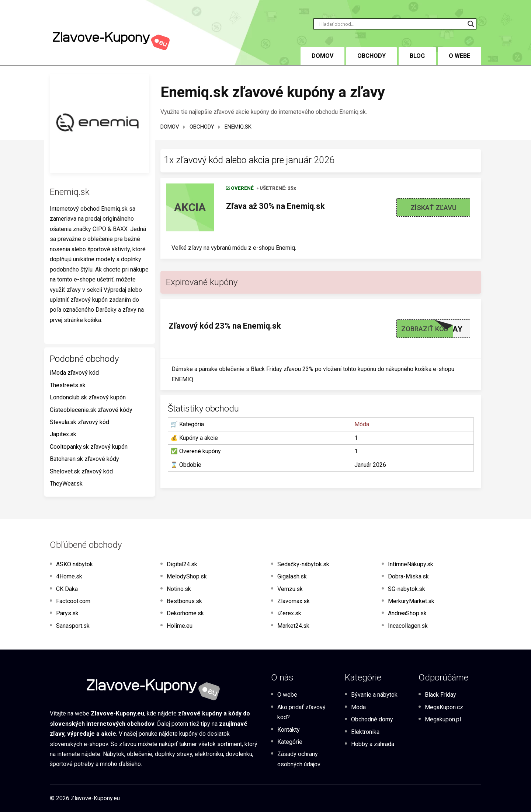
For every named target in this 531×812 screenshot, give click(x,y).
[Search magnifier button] (471, 24)
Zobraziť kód (425, 329)
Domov (170, 127)
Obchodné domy (372, 719)
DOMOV (322, 56)
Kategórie (290, 742)
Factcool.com (73, 601)
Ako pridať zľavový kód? (301, 712)
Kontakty (289, 730)
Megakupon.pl (443, 719)
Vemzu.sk (290, 589)
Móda (362, 424)
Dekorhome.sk (185, 613)
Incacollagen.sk (408, 626)
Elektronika (365, 732)
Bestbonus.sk (184, 601)
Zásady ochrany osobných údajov (299, 759)
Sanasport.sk (73, 626)
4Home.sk (69, 576)
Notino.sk (179, 589)
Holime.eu (180, 626)
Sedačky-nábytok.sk (303, 564)
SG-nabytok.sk (407, 589)
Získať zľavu (433, 208)
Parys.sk (67, 613)
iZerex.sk (289, 613)
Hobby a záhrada (373, 744)
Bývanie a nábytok (374, 695)
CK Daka (67, 589)
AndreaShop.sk (407, 613)
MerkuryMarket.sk (411, 601)
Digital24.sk (182, 564)
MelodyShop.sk (187, 576)
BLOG (417, 56)
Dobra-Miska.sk (408, 576)
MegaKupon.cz (444, 707)
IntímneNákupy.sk (411, 564)
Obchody (372, 56)
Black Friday (440, 695)
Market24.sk (293, 626)
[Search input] (392, 24)
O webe (459, 56)
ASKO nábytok (74, 564)
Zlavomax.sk (294, 601)
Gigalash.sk (292, 576)
